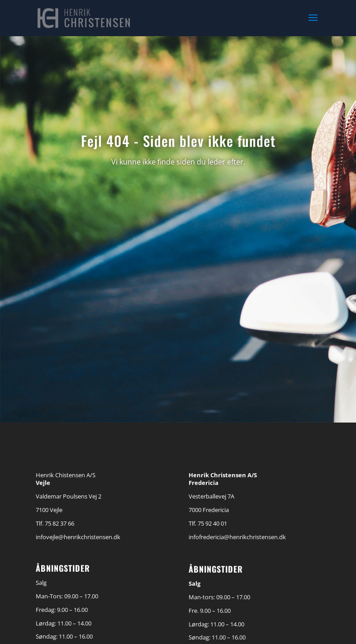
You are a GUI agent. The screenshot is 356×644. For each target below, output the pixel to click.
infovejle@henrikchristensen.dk (78, 537)
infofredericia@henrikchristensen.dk (237, 537)
